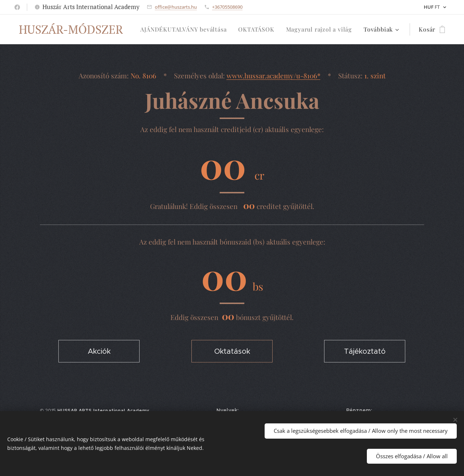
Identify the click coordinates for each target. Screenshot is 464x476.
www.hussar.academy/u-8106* (274, 75)
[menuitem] (185, 29)
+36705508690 (227, 7)
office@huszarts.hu (176, 7)
